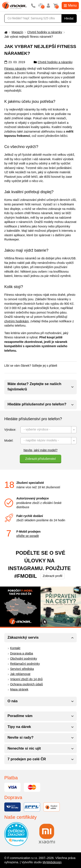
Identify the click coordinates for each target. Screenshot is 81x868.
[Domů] (5, 32)
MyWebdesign (52, 862)
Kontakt (15, 648)
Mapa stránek (19, 689)
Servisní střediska (22, 669)
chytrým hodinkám (17, 321)
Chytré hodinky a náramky (45, 32)
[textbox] (49, 430)
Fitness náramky (15, 69)
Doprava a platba (22, 653)
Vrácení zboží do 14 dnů (26, 679)
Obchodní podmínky (24, 659)
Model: (9, 441)
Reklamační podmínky (25, 664)
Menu (70, 5)
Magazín (17, 32)
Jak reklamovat (20, 674)
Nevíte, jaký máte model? (41, 450)
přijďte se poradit (28, 536)
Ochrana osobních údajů (27, 684)
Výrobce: (10, 430)
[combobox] (49, 430)
